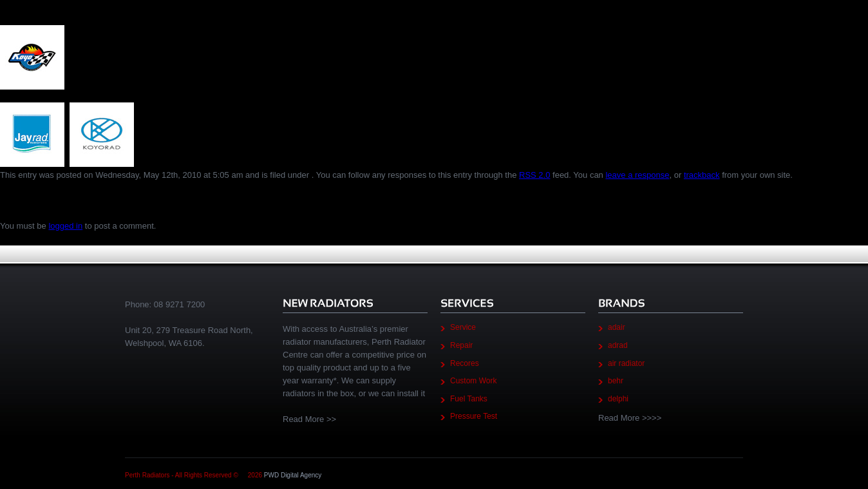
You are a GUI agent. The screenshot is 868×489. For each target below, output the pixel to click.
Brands (24, 10)
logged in (65, 226)
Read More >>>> (630, 418)
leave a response (637, 175)
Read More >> (309, 419)
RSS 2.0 (534, 175)
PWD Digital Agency (293, 475)
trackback (702, 175)
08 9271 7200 (180, 304)
